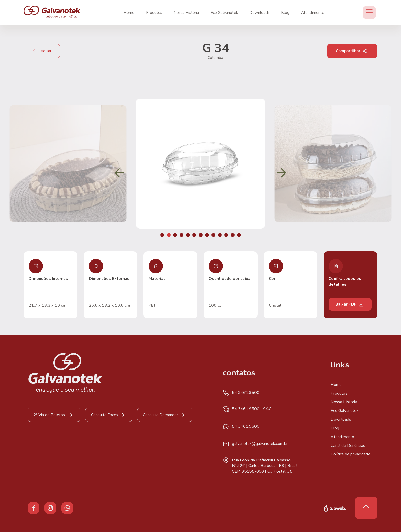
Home (129, 13)
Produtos (154, 13)
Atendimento (313, 13)
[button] (162, 235)
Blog (285, 13)
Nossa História (186, 13)
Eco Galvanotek (224, 13)
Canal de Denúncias (348, 446)
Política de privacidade (350, 454)
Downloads (259, 13)
